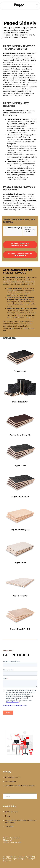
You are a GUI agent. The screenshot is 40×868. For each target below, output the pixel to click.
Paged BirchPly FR (20, 530)
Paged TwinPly (20, 596)
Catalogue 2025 (12, 812)
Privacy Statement (13, 777)
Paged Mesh (20, 466)
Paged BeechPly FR (20, 629)
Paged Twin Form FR (20, 435)
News (8, 816)
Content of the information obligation (20, 786)
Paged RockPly (20, 402)
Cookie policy (11, 781)
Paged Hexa (20, 371)
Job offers (9, 827)
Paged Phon (20, 563)
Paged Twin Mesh (20, 497)
